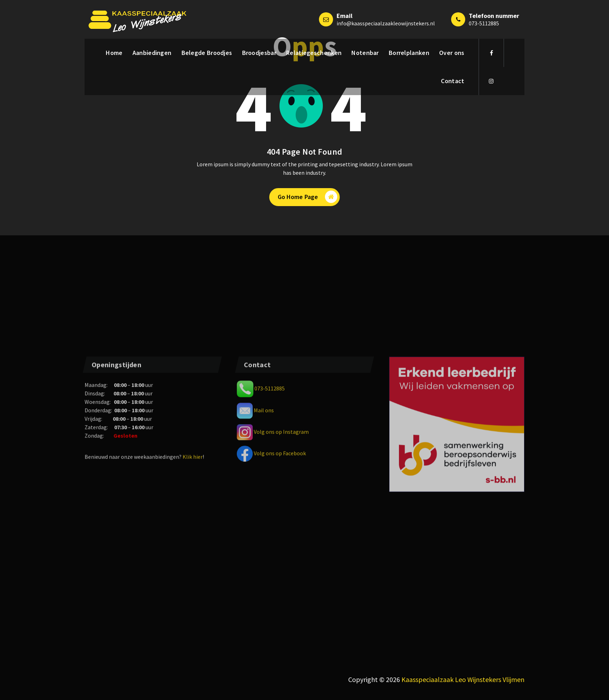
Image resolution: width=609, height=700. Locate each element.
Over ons (452, 53)
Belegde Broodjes (207, 53)
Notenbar (365, 53)
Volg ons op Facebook (280, 648)
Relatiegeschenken (314, 53)
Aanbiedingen (152, 53)
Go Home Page (308, 197)
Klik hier (193, 652)
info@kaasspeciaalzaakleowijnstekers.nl (386, 23)
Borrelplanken (409, 53)
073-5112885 (484, 23)
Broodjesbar (259, 53)
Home (114, 53)
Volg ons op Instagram (281, 627)
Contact (453, 81)
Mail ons (264, 605)
